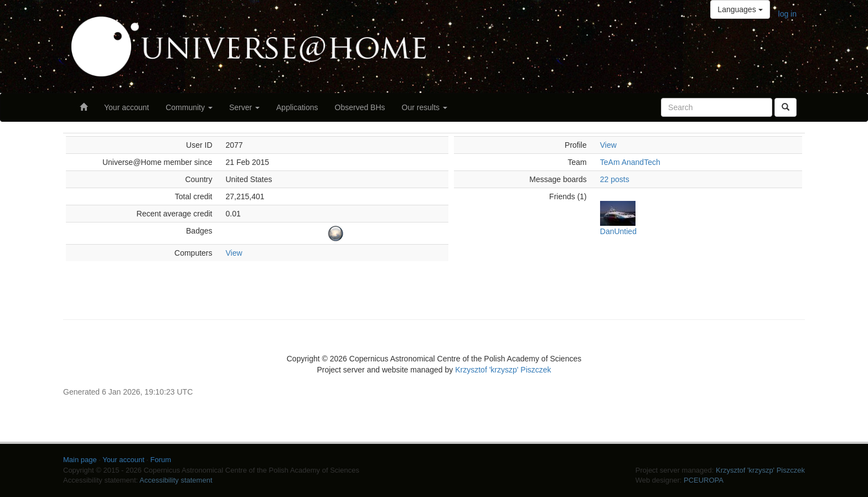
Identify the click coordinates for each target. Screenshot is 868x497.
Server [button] (244, 107)
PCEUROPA (704, 480)
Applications (297, 107)
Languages (740, 9)
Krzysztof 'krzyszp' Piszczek (503, 370)
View (234, 253)
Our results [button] (425, 107)
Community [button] (189, 107)
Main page (80, 460)
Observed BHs (360, 107)
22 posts (615, 179)
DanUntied (618, 231)
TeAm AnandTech (630, 162)
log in (787, 14)
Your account (126, 107)
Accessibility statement (176, 480)
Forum (161, 460)
